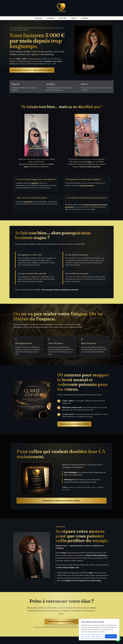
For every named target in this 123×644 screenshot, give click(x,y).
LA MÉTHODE (39, 18)
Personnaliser (87, 636)
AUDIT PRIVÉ (63, 18)
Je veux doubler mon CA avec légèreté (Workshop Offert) (32, 70)
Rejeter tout (99, 636)
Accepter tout (111, 636)
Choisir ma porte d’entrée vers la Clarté (61, 622)
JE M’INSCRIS (85, 18)
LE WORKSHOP (51, 18)
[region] (99, 630)
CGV (90, 641)
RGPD (95, 641)
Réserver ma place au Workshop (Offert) (74, 425)
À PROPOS (74, 18)
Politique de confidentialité (110, 641)
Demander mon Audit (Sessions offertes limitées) (61, 501)
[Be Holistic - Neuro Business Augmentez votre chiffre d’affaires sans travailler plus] (61, 8)
